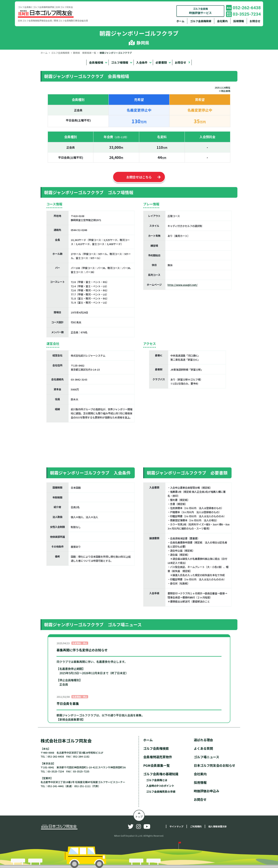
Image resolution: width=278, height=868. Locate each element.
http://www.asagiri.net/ (183, 285)
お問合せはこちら (139, 177)
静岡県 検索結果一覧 (85, 53)
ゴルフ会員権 (200, 11)
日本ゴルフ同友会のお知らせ (215, 765)
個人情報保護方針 (218, 826)
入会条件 (142, 62)
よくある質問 (203, 748)
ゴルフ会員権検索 (201, 21)
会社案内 (222, 21)
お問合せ (255, 21)
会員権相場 (96, 62)
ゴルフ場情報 (120, 62)
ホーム (180, 21)
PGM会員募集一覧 (156, 765)
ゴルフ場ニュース (206, 757)
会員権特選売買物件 (158, 757)
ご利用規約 (196, 826)
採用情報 (239, 21)
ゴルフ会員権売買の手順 (161, 791)
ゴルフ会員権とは (157, 780)
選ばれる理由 (203, 740)
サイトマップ (176, 826)
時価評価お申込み (207, 791)
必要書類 (161, 62)
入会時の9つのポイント (160, 786)
